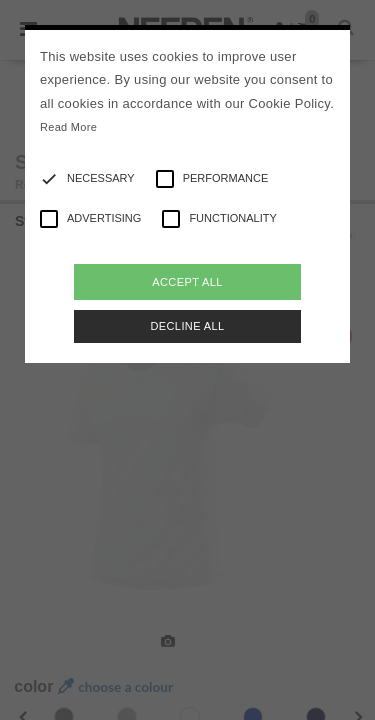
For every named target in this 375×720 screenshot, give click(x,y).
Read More (68, 127)
